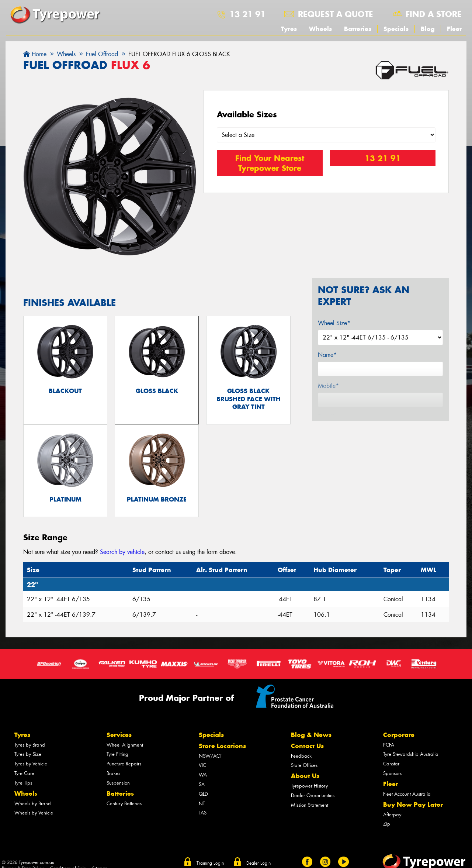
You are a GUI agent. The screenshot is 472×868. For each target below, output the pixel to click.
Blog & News (311, 736)
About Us (305, 778)
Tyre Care (24, 775)
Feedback (301, 757)
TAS (203, 815)
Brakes (113, 775)
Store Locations (222, 747)
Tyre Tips (23, 784)
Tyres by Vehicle (31, 765)
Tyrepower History (309, 787)
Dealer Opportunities (313, 797)
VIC (202, 767)
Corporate (399, 736)
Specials (396, 29)
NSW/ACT (210, 757)
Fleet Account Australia (407, 795)
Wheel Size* (334, 323)
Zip (387, 826)
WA (203, 776)
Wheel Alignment (125, 746)
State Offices (304, 767)
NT (202, 805)
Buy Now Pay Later (413, 806)
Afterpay (392, 816)
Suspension (118, 784)
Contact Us (307, 747)
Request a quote (336, 14)
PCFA (389, 746)
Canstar (391, 765)
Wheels (320, 29)
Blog (428, 29)
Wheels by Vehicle (34, 815)
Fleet (454, 29)
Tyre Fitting (117, 756)
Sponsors (392, 775)
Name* (327, 355)
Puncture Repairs (124, 765)
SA (202, 786)
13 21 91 (247, 14)
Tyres (289, 29)
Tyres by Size (28, 756)
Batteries (358, 29)
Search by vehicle (122, 553)
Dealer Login (258, 865)
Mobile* (328, 386)
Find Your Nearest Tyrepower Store (270, 163)
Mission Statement (310, 807)
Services (119, 736)
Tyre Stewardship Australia (411, 756)
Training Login (210, 865)
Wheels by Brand (33, 805)
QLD (203, 795)
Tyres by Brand (30, 746)
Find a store (434, 14)
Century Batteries (124, 805)
